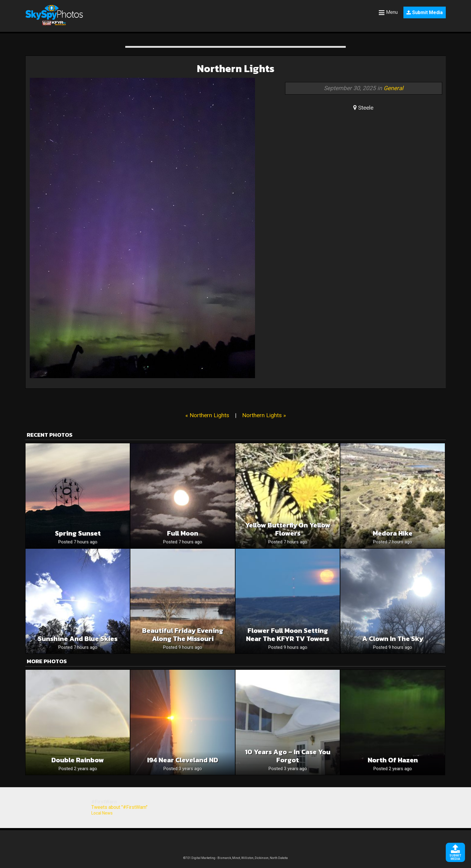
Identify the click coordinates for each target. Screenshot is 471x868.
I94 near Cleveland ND (183, 760)
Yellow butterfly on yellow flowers (288, 529)
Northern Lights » (264, 415)
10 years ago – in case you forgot (288, 756)
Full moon (183, 533)
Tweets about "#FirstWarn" (119, 807)
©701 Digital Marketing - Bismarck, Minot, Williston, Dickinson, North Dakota (235, 858)
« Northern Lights (207, 415)
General (394, 88)
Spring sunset (78, 533)
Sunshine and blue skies (78, 639)
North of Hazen (393, 760)
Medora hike (393, 533)
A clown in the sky (393, 639)
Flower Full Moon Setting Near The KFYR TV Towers (288, 635)
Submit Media (425, 12)
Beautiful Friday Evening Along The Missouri (183, 635)
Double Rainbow (78, 760)
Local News (102, 813)
